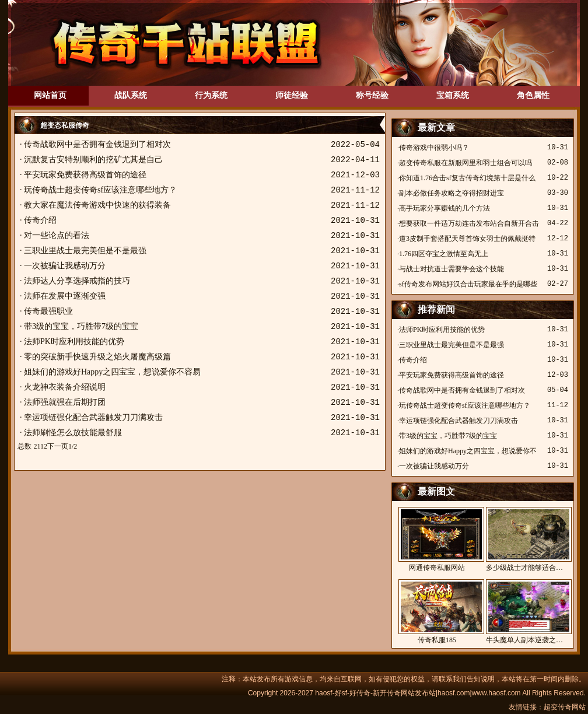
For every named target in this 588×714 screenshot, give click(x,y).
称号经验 (372, 95)
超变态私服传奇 (65, 125)
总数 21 (29, 446)
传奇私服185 (437, 612)
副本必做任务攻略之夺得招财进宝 (452, 193)
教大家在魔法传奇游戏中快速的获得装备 (97, 205)
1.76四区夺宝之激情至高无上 (444, 254)
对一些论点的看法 (57, 235)
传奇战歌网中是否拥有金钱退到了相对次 (97, 144)
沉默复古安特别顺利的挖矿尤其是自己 (93, 160)
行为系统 (211, 95)
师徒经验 (292, 95)
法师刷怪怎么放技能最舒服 (73, 433)
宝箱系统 (453, 95)
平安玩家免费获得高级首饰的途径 (85, 175)
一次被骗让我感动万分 (65, 266)
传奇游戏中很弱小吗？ (434, 148)
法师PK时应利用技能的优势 (74, 342)
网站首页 (50, 95)
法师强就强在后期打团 (65, 402)
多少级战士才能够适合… (524, 539)
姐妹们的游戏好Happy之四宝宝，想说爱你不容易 (112, 372)
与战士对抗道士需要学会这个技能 (452, 269)
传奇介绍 (40, 220)
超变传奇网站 (565, 707)
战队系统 (131, 95)
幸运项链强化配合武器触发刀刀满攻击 (93, 417)
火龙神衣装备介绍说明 (65, 387)
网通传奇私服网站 (437, 539)
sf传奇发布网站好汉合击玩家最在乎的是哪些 (468, 284)
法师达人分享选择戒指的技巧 (77, 281)
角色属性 (533, 95)
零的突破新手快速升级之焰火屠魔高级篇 (97, 357)
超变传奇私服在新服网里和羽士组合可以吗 (466, 163)
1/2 (73, 446)
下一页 (58, 446)
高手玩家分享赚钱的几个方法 (444, 208)
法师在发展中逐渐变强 (65, 296)
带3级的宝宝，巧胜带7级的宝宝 (81, 326)
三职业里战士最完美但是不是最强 (85, 251)
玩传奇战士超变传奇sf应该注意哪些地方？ (100, 190)
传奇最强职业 (48, 311)
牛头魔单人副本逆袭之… (524, 612)
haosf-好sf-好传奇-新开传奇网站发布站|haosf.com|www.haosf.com (418, 693)
